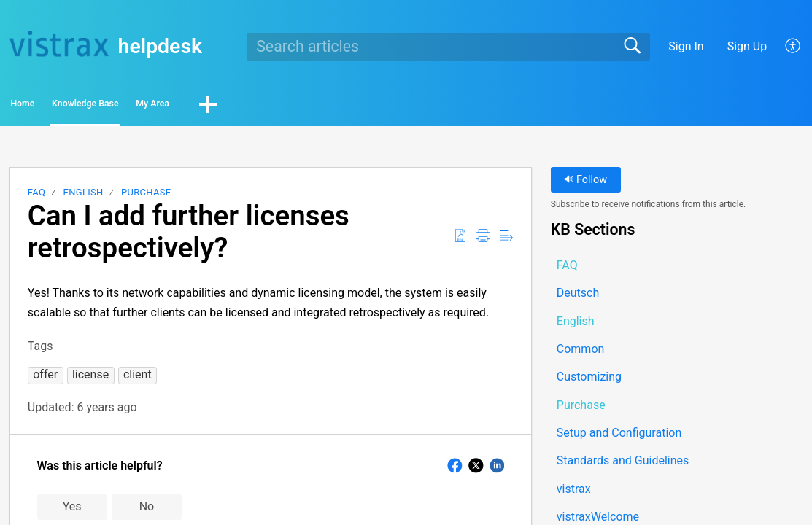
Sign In (686, 46)
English (84, 197)
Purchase (146, 197)
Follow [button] (585, 184)
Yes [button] (72, 511)
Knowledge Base (161, 106)
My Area (277, 106)
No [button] (147, 511)
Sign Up (747, 46)
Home (51, 106)
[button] (793, 47)
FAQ (36, 197)
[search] (448, 47)
